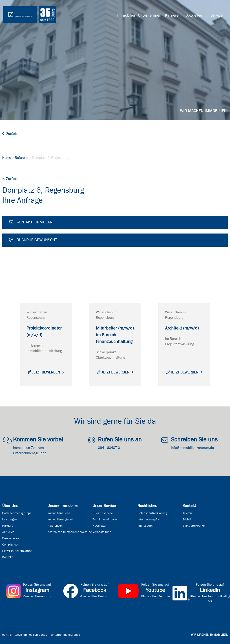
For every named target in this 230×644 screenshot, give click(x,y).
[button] (10, 634)
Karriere (172, 15)
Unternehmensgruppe (17, 513)
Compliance (10, 545)
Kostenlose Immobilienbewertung (70, 532)
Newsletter (100, 526)
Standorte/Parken (195, 526)
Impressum (145, 526)
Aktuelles (194, 15)
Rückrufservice (103, 513)
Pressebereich (12, 538)
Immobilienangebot (60, 520)
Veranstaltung (102, 532)
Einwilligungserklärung (17, 551)
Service (217, 15)
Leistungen (10, 520)
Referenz (22, 158)
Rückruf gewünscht (33, 240)
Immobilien (127, 15)
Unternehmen (149, 15)
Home (7, 158)
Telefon (187, 513)
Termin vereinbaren (105, 520)
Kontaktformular (31, 222)
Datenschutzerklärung (152, 513)
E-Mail (187, 520)
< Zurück (10, 179)
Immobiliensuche (59, 513)
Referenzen (55, 526)
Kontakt (7, 557)
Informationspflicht (150, 520)
